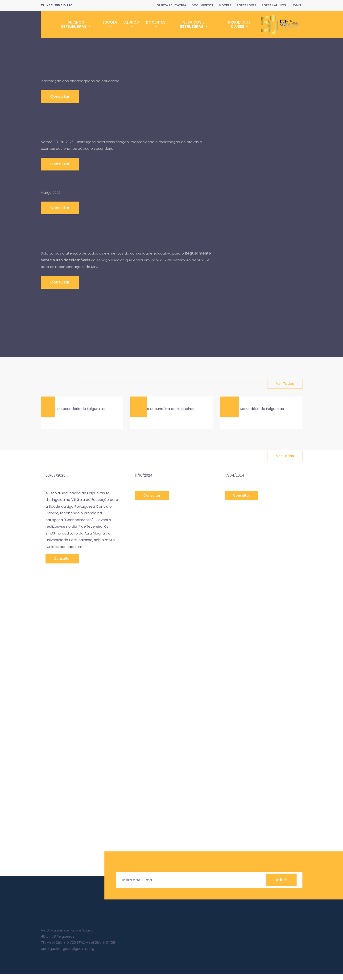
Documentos (199, 5)
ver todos (285, 384)
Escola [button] (110, 22)
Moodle (222, 5)
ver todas (285, 456)
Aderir (281, 886)
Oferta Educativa (167, 5)
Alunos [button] (132, 22)
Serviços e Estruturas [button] (192, 24)
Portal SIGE (244, 5)
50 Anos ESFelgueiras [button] (74, 24)
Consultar (60, 96)
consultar (62, 565)
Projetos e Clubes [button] (239, 24)
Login (296, 5)
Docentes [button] (156, 22)
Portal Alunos (273, 5)
